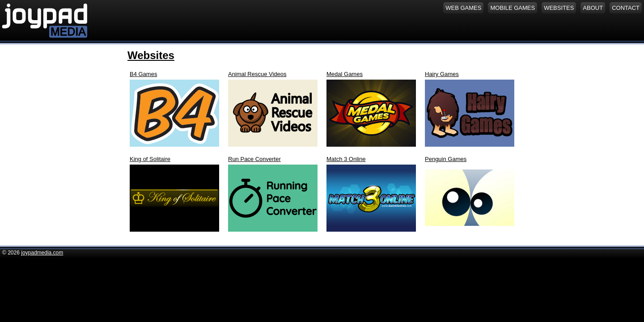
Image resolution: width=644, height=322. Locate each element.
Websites (151, 55)
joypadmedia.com (42, 253)
